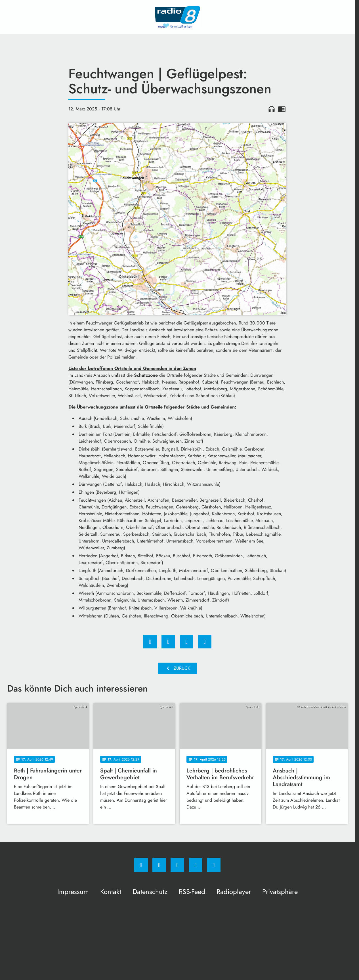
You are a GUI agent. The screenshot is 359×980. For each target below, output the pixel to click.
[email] (214, 865)
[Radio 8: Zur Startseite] (177, 17)
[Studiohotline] (196, 865)
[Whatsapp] (177, 865)
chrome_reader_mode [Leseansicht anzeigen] (282, 109)
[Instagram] (159, 865)
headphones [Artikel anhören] (272, 109)
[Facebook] (141, 865)
